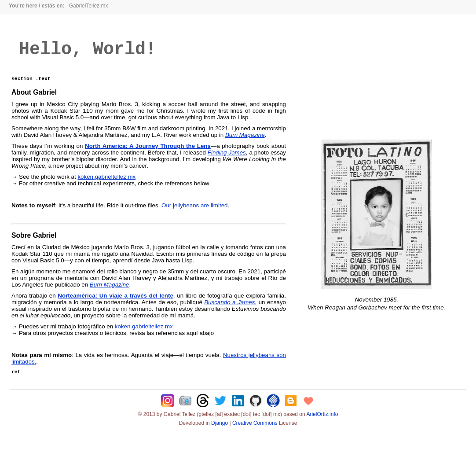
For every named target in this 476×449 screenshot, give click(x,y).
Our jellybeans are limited (194, 211)
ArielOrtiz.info (322, 421)
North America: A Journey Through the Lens (148, 152)
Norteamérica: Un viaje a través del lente (115, 301)
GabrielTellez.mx (89, 6)
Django (220, 430)
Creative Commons (255, 430)
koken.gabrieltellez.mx (106, 182)
